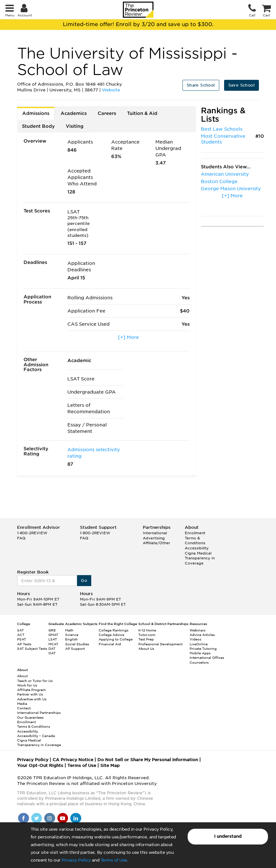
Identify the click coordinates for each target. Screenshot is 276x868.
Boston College (219, 182)
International (155, 533)
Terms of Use (114, 860)
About (22, 676)
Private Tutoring (203, 649)
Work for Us (27, 685)
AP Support (75, 649)
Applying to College (116, 639)
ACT (21, 635)
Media (22, 704)
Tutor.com (147, 635)
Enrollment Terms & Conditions (195, 538)
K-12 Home (147, 630)
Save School (241, 85)
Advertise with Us (32, 699)
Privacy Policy (76, 860)
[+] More (128, 337)
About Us (146, 649)
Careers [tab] (107, 113)
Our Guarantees (30, 717)
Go (84, 580)
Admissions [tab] (36, 113)
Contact (24, 708)
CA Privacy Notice (73, 760)
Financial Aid (110, 644)
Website (111, 90)
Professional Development (160, 644)
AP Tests (24, 644)
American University (225, 174)
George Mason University (231, 189)
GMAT (53, 635)
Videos (195, 639)
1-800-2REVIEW (32, 533)
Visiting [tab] (75, 126)
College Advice (111, 635)
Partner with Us (30, 694)
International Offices (207, 658)
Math (69, 630)
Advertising (154, 538)
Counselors (199, 662)
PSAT (22, 639)
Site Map (110, 765)
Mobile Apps (200, 653)
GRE (52, 630)
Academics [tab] (74, 113)
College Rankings (113, 630)
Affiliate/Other (157, 543)
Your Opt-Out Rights (40, 765)
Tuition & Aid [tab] (142, 113)
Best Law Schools (222, 129)
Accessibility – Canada (36, 736)
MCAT (53, 644)
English (71, 639)
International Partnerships (39, 713)
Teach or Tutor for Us (35, 681)
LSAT (53, 639)
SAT (20, 630)
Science (72, 635)
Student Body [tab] (38, 126)
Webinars (197, 630)
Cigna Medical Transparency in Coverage (200, 558)
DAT (52, 649)
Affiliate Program (31, 690)
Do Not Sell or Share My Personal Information (148, 760)
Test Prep (146, 639)
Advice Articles (202, 635)
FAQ (21, 538)
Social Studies (77, 644)
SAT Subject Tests (32, 649)
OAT (52, 653)
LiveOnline (199, 644)
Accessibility (197, 548)
